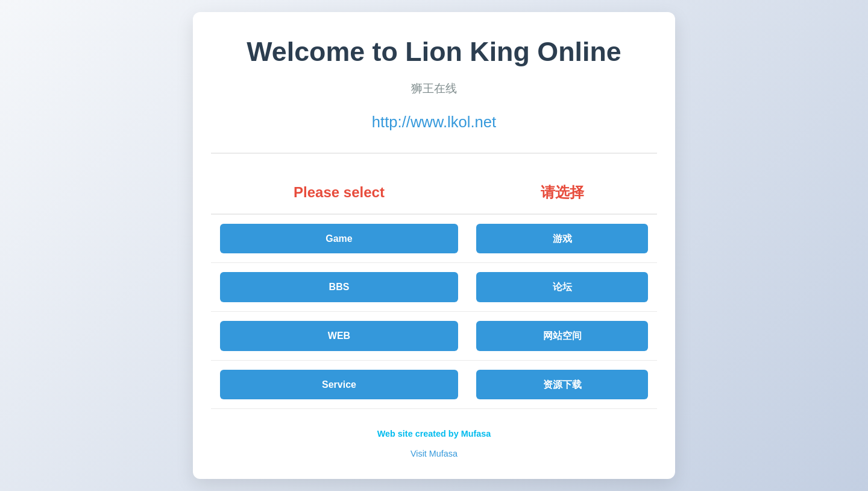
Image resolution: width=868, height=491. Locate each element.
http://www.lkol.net (434, 122)
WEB (339, 336)
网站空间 (562, 336)
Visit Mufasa (434, 454)
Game (339, 239)
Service (339, 385)
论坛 (562, 287)
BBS (339, 287)
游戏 (562, 239)
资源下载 (562, 385)
